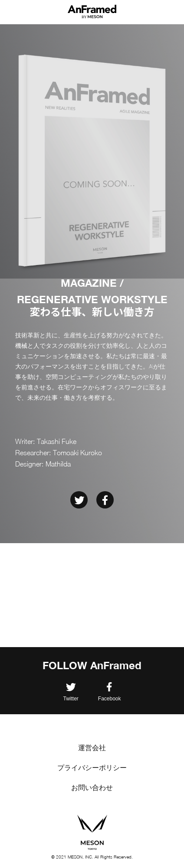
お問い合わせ (92, 788)
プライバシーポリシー (92, 768)
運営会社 (92, 748)
